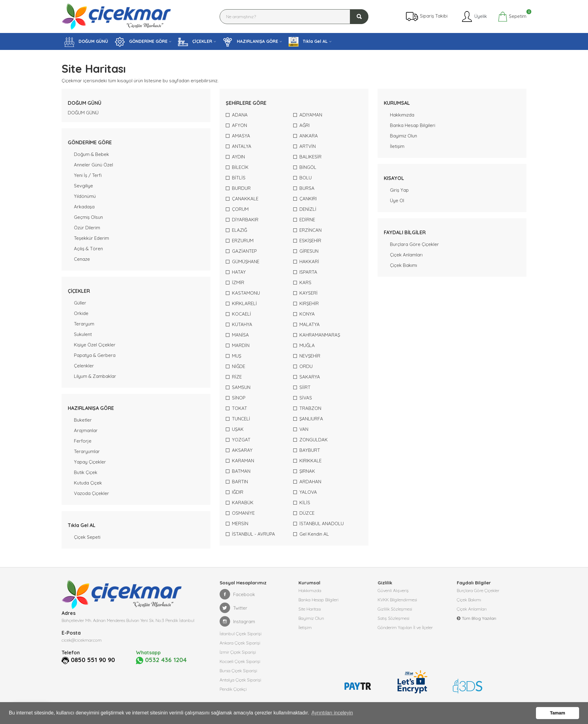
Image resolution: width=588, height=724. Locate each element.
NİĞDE (239, 366)
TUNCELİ (241, 419)
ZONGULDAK (314, 440)
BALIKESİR (310, 157)
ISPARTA (308, 272)
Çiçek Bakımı (403, 265)
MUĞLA (307, 345)
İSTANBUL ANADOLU (322, 524)
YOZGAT (241, 440)
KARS (305, 282)
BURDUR (241, 188)
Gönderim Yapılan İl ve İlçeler (405, 628)
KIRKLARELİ (244, 303)
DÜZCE (307, 513)
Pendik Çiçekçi (233, 689)
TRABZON (310, 408)
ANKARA (309, 136)
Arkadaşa (84, 207)
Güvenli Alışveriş (393, 591)
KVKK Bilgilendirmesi (397, 600)
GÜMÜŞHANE (246, 262)
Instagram (237, 621)
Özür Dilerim (87, 228)
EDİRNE (307, 220)
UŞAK (238, 429)
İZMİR (238, 282)
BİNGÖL (308, 167)
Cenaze (82, 259)
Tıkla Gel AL (308, 42)
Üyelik (474, 17)
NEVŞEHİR (310, 356)
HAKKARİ (309, 262)
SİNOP (239, 398)
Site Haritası (310, 609)
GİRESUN (309, 251)
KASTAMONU (246, 293)
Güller (80, 303)
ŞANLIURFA (311, 419)
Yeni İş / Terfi (88, 175)
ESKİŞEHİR (310, 241)
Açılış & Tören (88, 249)
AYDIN (238, 157)
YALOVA (308, 492)
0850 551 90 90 (93, 660)
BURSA (307, 188)
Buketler (83, 420)
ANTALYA (242, 146)
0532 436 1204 (161, 660)
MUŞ (237, 356)
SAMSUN (241, 387)
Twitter (233, 608)
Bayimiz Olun (403, 136)
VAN (304, 429)
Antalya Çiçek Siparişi (240, 680)
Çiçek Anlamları (406, 255)
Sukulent (83, 334)
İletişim (397, 146)
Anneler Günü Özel (93, 165)
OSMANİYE (243, 513)
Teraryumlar (87, 451)
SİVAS (306, 398)
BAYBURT (310, 450)
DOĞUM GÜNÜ (86, 42)
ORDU (306, 366)
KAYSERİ (308, 293)
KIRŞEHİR (309, 303)
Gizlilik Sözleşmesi (395, 609)
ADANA (240, 115)
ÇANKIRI (308, 199)
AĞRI (304, 125)
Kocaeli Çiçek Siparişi (240, 661)
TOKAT (239, 408)
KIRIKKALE (310, 461)
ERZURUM (243, 241)
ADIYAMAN (311, 115)
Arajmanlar (86, 430)
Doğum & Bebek (91, 154)
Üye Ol (397, 200)
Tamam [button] (558, 713)
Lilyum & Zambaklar (95, 376)
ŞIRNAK (307, 471)
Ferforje (83, 441)
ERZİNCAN (310, 230)
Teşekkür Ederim (91, 238)
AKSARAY (242, 450)
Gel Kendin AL (314, 534)
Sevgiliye (83, 186)
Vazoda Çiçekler (91, 493)
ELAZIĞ (239, 230)
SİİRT (305, 387)
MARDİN (241, 345)
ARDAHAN (310, 482)
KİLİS (305, 503)
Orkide (81, 313)
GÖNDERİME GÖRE (141, 42)
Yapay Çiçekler (90, 462)
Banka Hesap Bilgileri (413, 125)
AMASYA (241, 136)
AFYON (239, 125)
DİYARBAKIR (245, 220)
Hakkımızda (402, 115)
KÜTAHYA (242, 324)
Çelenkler (84, 366)
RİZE (237, 377)
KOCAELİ (241, 314)
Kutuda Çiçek (88, 483)
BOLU (306, 178)
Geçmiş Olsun (88, 217)
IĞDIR (238, 492)
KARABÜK (243, 503)
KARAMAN (243, 461)
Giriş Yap (399, 190)
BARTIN (240, 482)
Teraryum (84, 324)
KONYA (307, 314)
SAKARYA (310, 377)
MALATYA (310, 324)
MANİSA (240, 335)
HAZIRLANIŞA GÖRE (250, 42)
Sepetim (512, 17)
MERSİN (240, 524)
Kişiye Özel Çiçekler (95, 345)
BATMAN (241, 471)
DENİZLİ (308, 209)
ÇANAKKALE (245, 199)
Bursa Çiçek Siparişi (238, 671)
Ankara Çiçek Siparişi (240, 643)
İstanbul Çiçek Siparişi (241, 634)
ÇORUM (240, 209)
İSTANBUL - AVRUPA (253, 534)
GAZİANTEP (244, 251)
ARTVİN (308, 146)
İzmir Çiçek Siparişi (238, 652)
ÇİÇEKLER (195, 42)
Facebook (237, 594)
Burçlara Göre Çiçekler (414, 244)
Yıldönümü (85, 196)
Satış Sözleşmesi (393, 618)
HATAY (239, 272)
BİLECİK (240, 167)
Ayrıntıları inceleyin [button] (332, 713)
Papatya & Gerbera (95, 355)
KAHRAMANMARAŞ (320, 335)
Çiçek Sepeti (87, 537)
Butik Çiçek (86, 472)
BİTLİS (239, 178)
